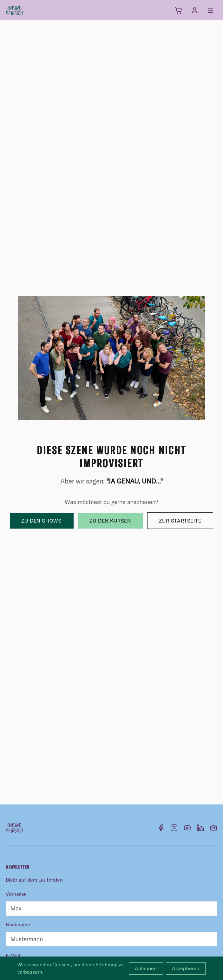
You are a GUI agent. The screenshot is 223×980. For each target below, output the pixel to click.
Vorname (16, 894)
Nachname (18, 924)
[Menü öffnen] (210, 10)
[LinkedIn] (200, 828)
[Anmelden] (195, 10)
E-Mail (13, 955)
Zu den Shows (42, 521)
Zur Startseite (180, 521)
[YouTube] (187, 828)
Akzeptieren (186, 968)
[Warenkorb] (178, 10)
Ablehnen (146, 968)
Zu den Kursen (110, 521)
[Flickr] (214, 828)
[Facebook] (161, 828)
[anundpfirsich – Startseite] (25, 10)
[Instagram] (174, 828)
